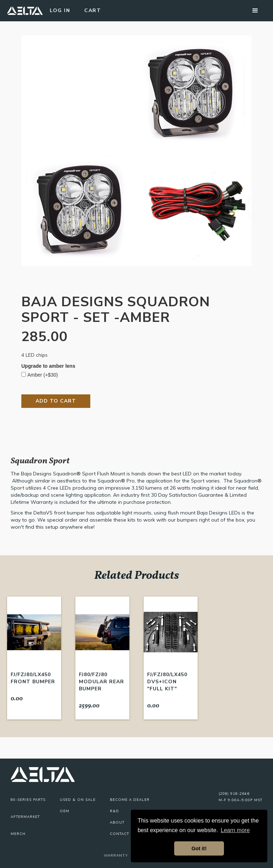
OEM (65, 811)
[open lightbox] (136, 151)
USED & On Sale (78, 800)
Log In (60, 10)
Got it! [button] (199, 848)
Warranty (116, 855)
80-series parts (28, 800)
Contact (119, 834)
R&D (114, 811)
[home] (25, 11)
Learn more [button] (235, 830)
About (117, 823)
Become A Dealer (130, 800)
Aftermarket (25, 817)
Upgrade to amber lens (48, 366)
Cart (93, 10)
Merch (18, 834)
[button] (255, 11)
